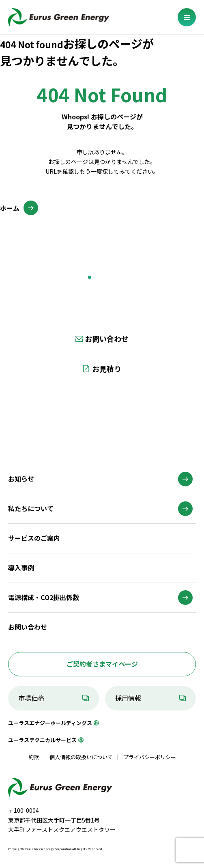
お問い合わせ (107, 339)
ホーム (10, 208)
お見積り (107, 369)
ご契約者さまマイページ (102, 664)
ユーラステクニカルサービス (42, 740)
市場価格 (31, 698)
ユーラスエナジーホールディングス (50, 723)
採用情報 (128, 698)
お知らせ (21, 479)
